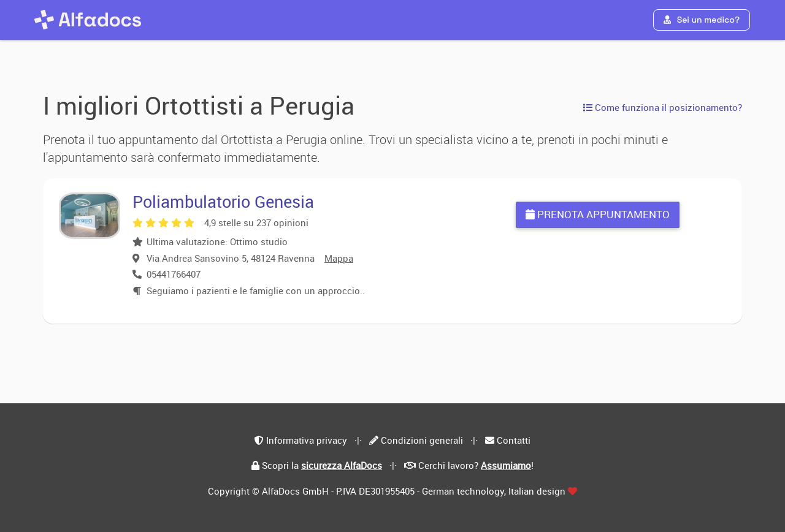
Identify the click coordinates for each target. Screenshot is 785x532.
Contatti (514, 440)
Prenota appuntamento (598, 214)
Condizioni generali (422, 440)
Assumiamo (506, 465)
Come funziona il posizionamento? (663, 107)
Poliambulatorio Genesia (223, 201)
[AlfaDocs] (88, 20)
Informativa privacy (307, 440)
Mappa (339, 258)
